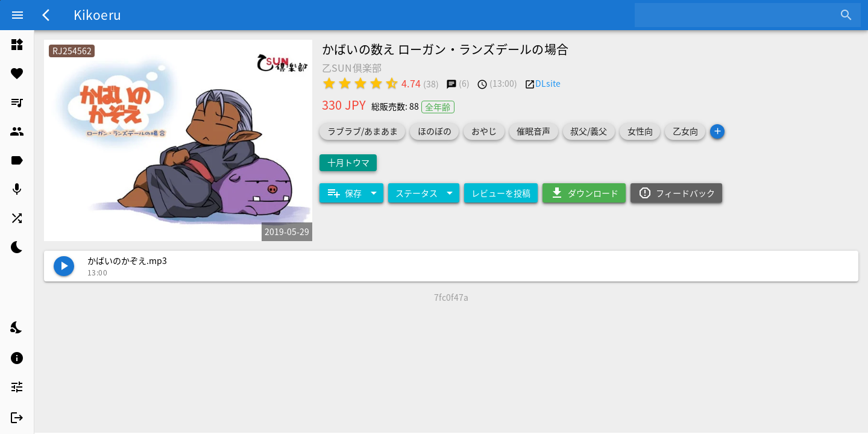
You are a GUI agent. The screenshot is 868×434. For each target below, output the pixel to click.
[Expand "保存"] (351, 193)
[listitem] (17, 45)
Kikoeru (97, 14)
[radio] (329, 83)
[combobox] (739, 15)
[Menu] (17, 15)
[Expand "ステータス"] (424, 193)
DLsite (548, 83)
